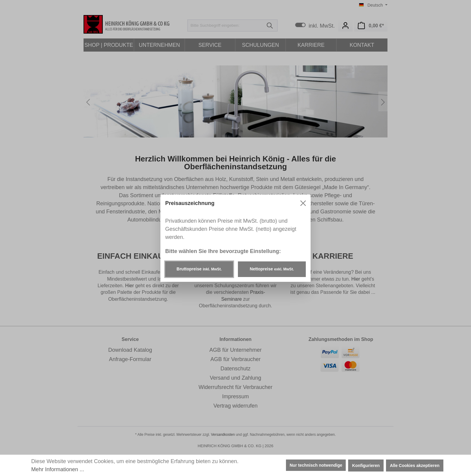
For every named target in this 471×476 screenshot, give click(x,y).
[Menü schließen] (303, 203)
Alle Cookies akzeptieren (415, 465)
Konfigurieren (366, 465)
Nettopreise (272, 269)
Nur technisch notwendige (316, 465)
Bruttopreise (199, 269)
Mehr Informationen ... (58, 469)
